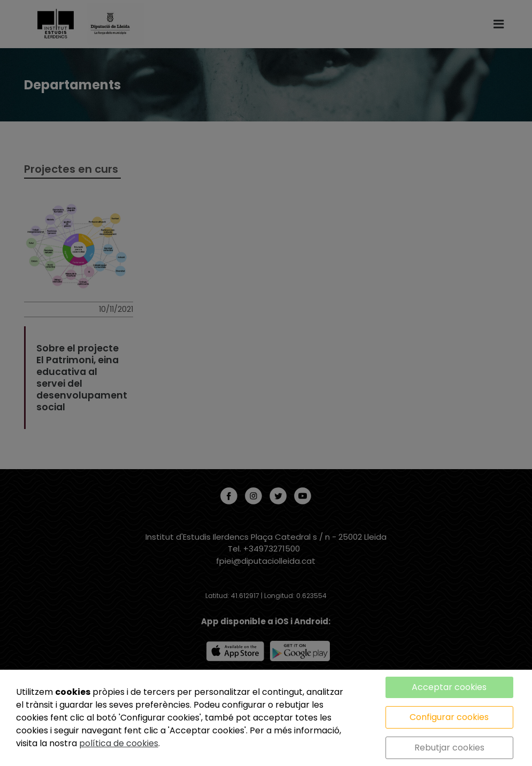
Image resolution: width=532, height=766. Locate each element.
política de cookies (119, 743)
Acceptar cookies (449, 687)
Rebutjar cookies (449, 748)
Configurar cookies (449, 717)
